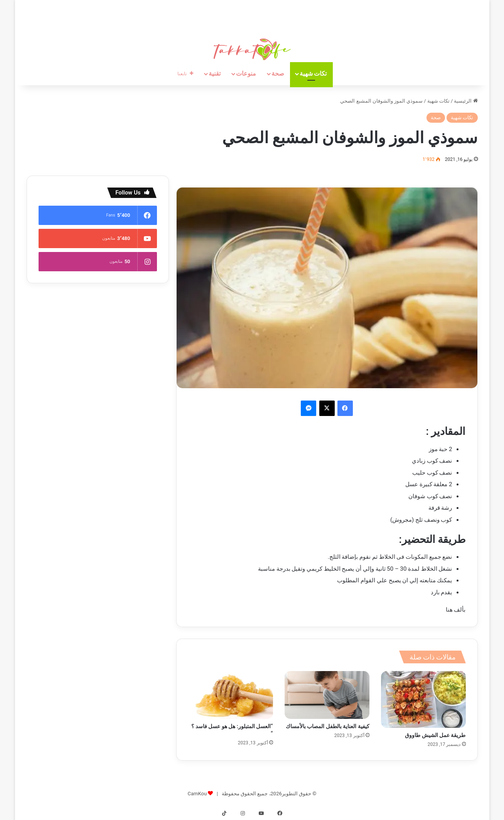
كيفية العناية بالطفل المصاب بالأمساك (328, 726)
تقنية (215, 74)
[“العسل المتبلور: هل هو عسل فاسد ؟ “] (231, 695)
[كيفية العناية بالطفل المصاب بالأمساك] (327, 695)
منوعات (246, 74)
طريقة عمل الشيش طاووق (435, 735)
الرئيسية (466, 101)
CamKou (197, 794)
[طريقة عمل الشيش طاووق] (423, 699)
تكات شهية (313, 74)
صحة (278, 74)
